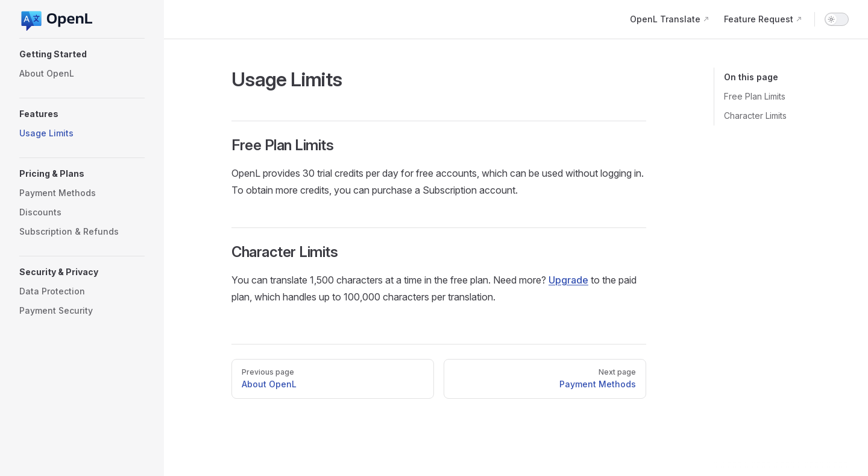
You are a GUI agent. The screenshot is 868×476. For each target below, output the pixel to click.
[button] (82, 54)
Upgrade (568, 280)
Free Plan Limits (755, 96)
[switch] (837, 19)
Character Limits (755, 116)
